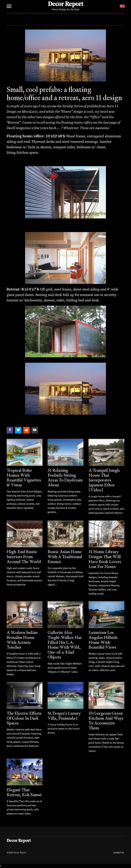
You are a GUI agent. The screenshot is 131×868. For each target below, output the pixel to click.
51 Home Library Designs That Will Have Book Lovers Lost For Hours (105, 559)
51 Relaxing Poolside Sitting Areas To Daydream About (65, 478)
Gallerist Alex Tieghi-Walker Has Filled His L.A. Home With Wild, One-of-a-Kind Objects (65, 645)
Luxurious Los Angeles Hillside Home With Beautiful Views (103, 640)
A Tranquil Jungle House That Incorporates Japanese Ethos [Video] (104, 480)
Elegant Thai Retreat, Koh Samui (24, 792)
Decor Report (66, 4)
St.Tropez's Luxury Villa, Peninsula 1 (64, 716)
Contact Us (118, 853)
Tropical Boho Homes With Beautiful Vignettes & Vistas (24, 478)
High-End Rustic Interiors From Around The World (24, 557)
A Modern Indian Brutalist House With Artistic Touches (22, 640)
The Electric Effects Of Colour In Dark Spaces (24, 718)
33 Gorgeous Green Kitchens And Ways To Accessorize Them (106, 721)
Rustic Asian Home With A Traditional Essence (65, 557)
